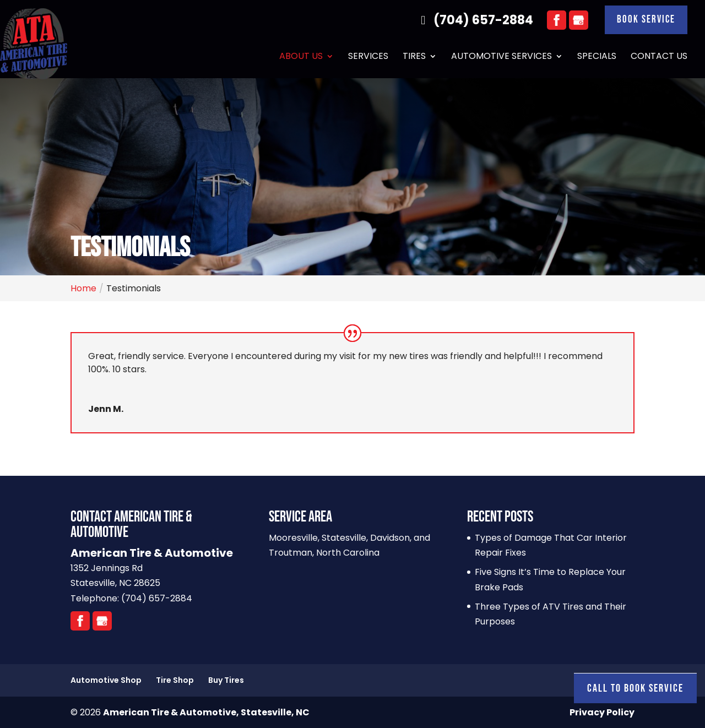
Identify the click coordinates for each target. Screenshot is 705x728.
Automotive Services (501, 58)
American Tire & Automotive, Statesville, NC (206, 712)
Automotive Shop (106, 680)
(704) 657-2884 (471, 21)
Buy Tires (226, 680)
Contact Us (659, 58)
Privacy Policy (602, 712)
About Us (301, 58)
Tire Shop (175, 680)
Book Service (644, 20)
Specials (597, 58)
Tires (414, 58)
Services (368, 58)
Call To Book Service (635, 688)
